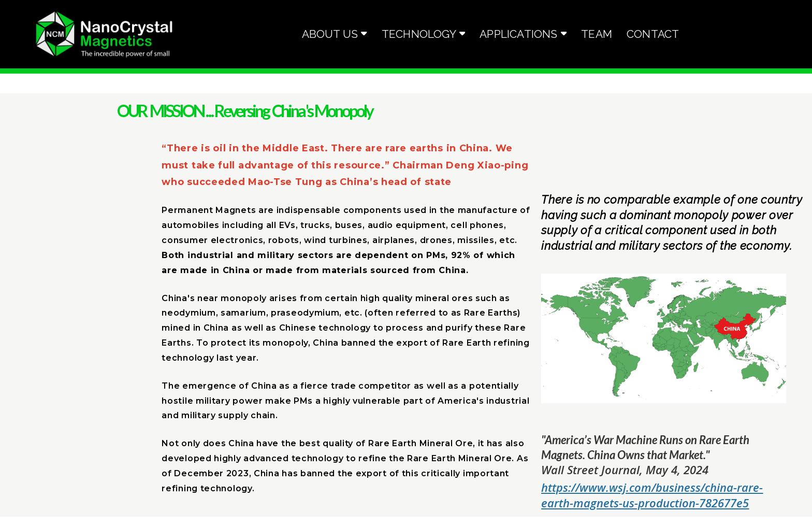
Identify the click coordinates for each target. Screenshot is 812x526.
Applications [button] (523, 34)
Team (597, 34)
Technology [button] (424, 34)
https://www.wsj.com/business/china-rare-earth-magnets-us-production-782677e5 (652, 495)
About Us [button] (335, 34)
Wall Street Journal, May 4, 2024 (625, 470)
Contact (653, 34)
